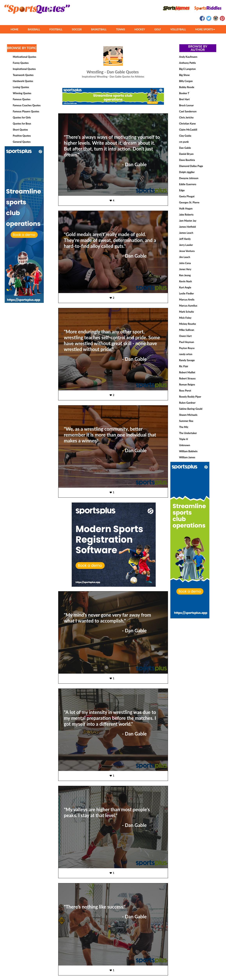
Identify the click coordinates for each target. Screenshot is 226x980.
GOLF (158, 29)
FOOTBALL (56, 29)
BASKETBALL (99, 29)
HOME (14, 29)
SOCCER (77, 29)
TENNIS (121, 29)
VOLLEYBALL (178, 29)
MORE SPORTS (205, 29)
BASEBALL (34, 29)
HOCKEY (140, 29)
